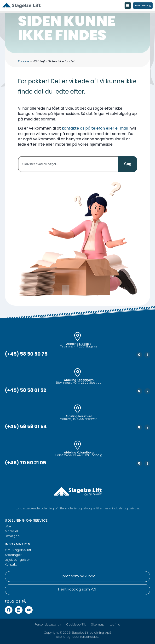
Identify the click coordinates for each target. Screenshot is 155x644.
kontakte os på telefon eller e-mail (95, 129)
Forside (24, 62)
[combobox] (68, 164)
